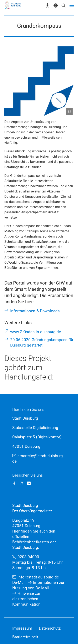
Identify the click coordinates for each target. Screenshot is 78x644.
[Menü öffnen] (72, 5)
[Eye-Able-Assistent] (47, 5)
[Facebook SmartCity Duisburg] (14, 483)
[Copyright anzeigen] (68, 110)
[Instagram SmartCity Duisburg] (22, 483)
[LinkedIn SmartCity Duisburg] (29, 483)
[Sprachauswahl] (56, 5)
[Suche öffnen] (63, 5)
